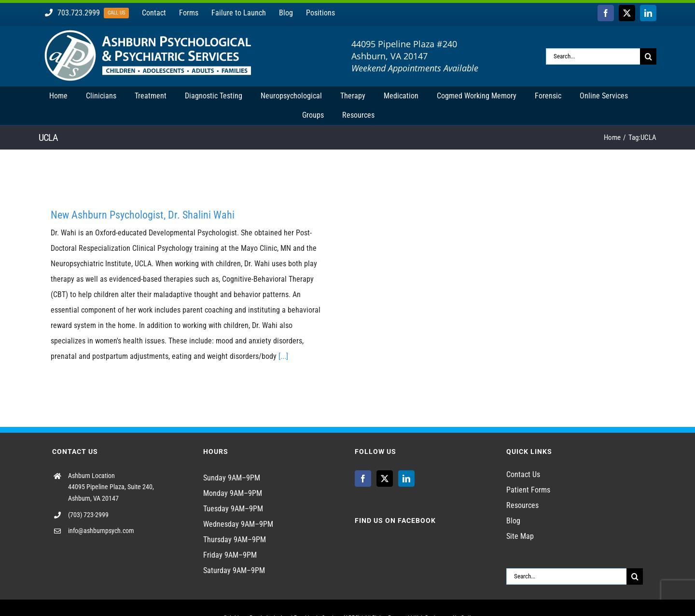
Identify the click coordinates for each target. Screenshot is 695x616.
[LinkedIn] (406, 479)
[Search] (648, 56)
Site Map (520, 536)
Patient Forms (528, 490)
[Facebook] (363, 479)
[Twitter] (385, 479)
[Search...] (593, 56)
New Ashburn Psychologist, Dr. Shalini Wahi (143, 215)
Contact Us (523, 474)
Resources (522, 505)
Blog (513, 521)
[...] (283, 356)
